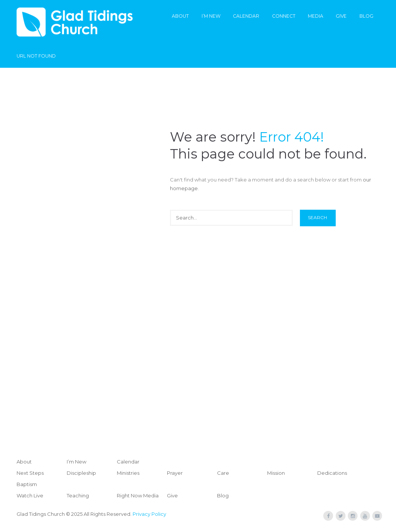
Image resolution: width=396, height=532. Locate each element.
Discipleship (81, 473)
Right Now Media (138, 495)
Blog (366, 16)
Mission (276, 473)
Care (223, 473)
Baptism (27, 484)
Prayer (175, 473)
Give (341, 16)
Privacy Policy (149, 514)
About (180, 16)
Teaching (78, 495)
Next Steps (30, 473)
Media (316, 16)
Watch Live (30, 495)
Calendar (246, 16)
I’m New (211, 16)
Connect (284, 16)
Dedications (332, 473)
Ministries (128, 473)
